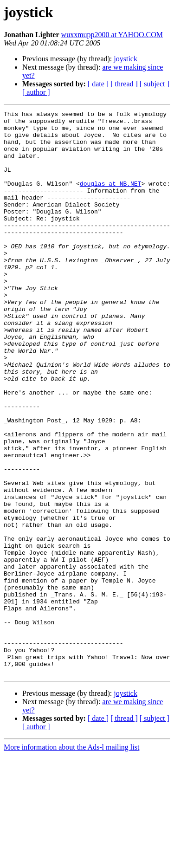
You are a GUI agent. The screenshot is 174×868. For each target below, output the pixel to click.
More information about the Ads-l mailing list (71, 860)
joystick (126, 59)
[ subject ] (155, 84)
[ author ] (36, 92)
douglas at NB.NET (111, 199)
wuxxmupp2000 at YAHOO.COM (112, 35)
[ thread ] (124, 84)
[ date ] (98, 84)
